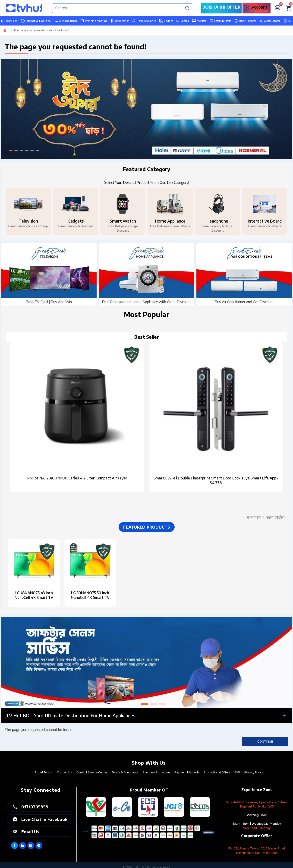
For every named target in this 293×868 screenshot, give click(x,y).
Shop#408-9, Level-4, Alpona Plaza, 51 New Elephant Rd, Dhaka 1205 (257, 804)
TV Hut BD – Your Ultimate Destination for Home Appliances (71, 715)
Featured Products (147, 527)
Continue (265, 742)
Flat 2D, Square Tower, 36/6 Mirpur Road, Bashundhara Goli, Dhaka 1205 (257, 850)
